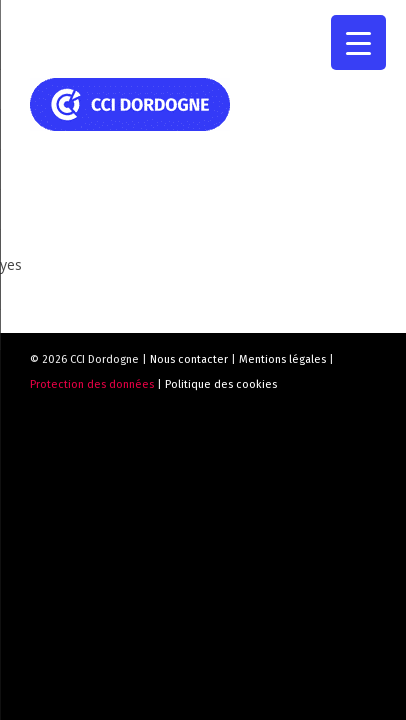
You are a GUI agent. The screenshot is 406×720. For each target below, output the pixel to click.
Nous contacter (189, 359)
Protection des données (92, 384)
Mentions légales (282, 359)
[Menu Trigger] (358, 42)
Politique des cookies (221, 384)
